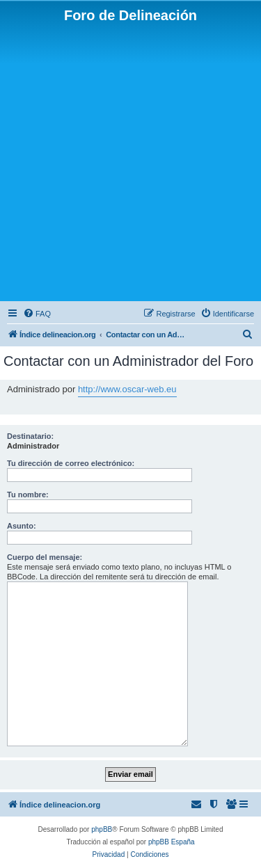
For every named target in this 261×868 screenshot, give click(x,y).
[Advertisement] (130, 161)
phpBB (102, 829)
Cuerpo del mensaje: (45, 557)
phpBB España (172, 842)
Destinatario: (30, 436)
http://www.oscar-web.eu (127, 389)
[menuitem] (37, 314)
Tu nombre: (28, 495)
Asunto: (22, 526)
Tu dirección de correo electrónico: (71, 463)
